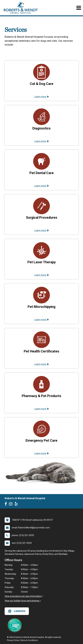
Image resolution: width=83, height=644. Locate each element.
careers (17, 611)
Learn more (42, 97)
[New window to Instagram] (11, 505)
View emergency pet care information (23, 596)
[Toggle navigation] (79, 8)
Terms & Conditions (29, 640)
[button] (41, 81)
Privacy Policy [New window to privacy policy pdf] (13, 640)
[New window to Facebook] (7, 505)
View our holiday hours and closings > (23, 601)
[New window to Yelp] (17, 505)
